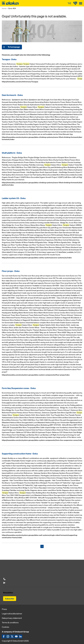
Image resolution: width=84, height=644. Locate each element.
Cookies (5, 627)
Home (4, 8)
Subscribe (10, 599)
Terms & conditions (10, 622)
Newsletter (8, 593)
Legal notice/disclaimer (12, 614)
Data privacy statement (12, 618)
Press (4, 609)
